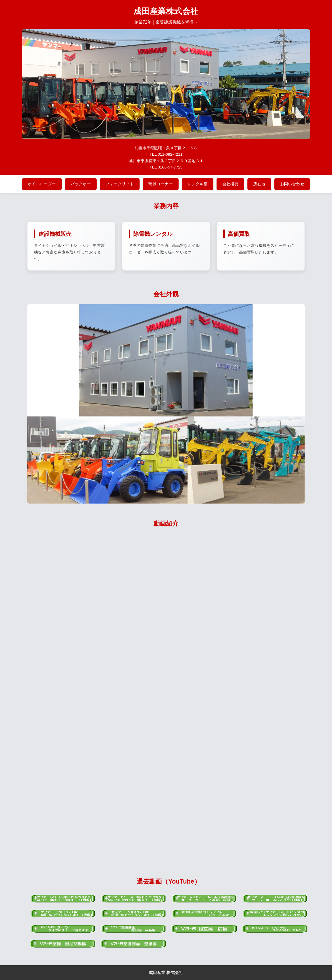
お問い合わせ (292, 184)
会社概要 (230, 184)
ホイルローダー (42, 184)
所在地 (259, 184)
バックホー (81, 184)
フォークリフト (120, 184)
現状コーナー (161, 184)
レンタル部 (198, 184)
